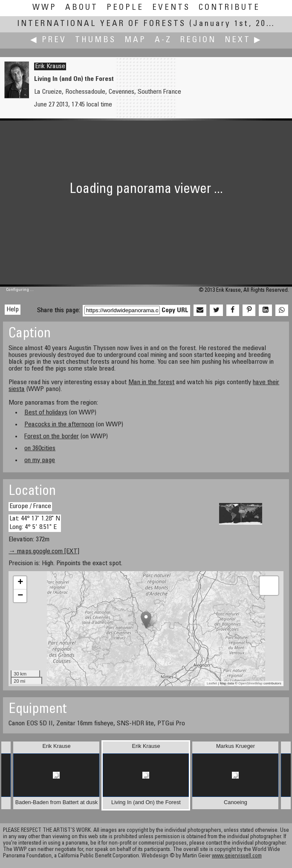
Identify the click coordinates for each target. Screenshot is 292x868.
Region (198, 40)
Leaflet (212, 683)
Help (13, 310)
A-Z (163, 40)
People (125, 8)
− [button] (20, 596)
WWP (45, 8)
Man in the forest (151, 382)
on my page (40, 460)
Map (135, 40)
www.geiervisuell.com (237, 856)
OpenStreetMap (250, 683)
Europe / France (30, 506)
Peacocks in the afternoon (59, 425)
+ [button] (20, 583)
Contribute (229, 8)
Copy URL (175, 310)
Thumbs (95, 40)
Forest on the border (52, 437)
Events (171, 8)
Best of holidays (46, 413)
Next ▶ (243, 40)
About (82, 8)
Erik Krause (50, 66)
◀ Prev (48, 40)
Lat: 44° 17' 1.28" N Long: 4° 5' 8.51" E (35, 523)
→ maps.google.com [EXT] (44, 552)
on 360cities (40, 448)
